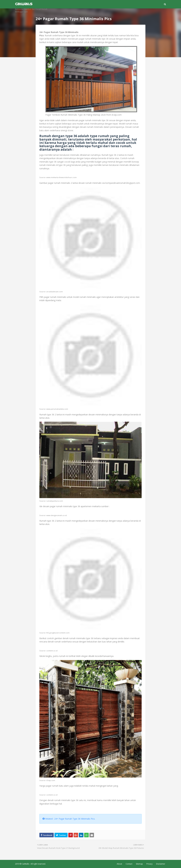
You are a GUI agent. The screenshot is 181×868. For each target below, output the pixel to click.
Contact (129, 864)
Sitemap (139, 864)
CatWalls (25, 864)
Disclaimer (161, 864)
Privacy (149, 864)
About (119, 864)
